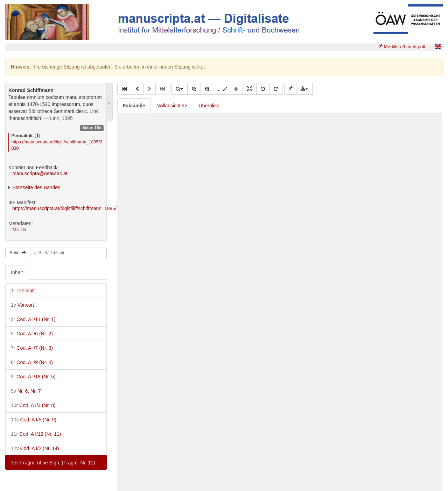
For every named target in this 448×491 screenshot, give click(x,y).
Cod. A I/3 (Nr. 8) (33, 405)
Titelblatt (23, 291)
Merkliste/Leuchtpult (402, 47)
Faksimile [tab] (134, 106)
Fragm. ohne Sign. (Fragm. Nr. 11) (53, 463)
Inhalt (17, 272)
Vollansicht (172, 106)
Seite (18, 253)
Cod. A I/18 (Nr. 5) (33, 377)
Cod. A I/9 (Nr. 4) (32, 362)
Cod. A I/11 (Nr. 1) (33, 319)
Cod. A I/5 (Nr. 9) (34, 420)
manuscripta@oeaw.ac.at (40, 173)
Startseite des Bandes (36, 187)
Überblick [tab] (209, 106)
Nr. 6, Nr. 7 (26, 391)
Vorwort (22, 305)
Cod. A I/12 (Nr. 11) (36, 434)
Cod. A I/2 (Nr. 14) (35, 448)
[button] (124, 89)
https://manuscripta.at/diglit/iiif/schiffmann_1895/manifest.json (79, 208)
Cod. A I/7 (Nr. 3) (32, 348)
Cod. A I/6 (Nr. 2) (32, 334)
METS (19, 229)
